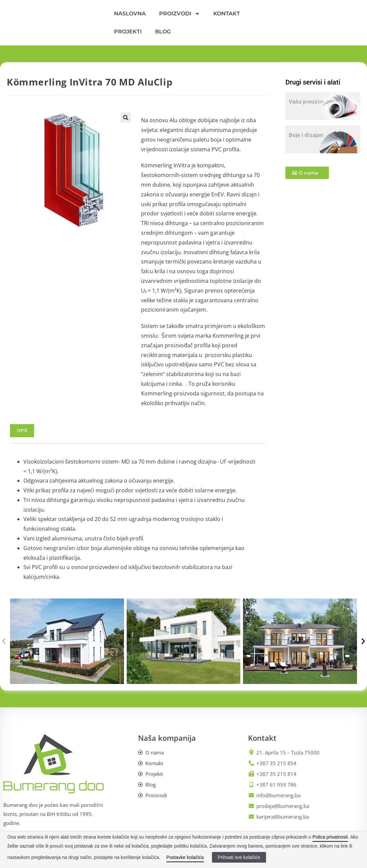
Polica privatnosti (330, 837)
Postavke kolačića (185, 857)
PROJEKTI (128, 32)
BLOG (163, 32)
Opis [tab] (22, 430)
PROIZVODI (179, 14)
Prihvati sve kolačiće (239, 857)
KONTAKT (227, 14)
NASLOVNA (130, 14)
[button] (126, 118)
